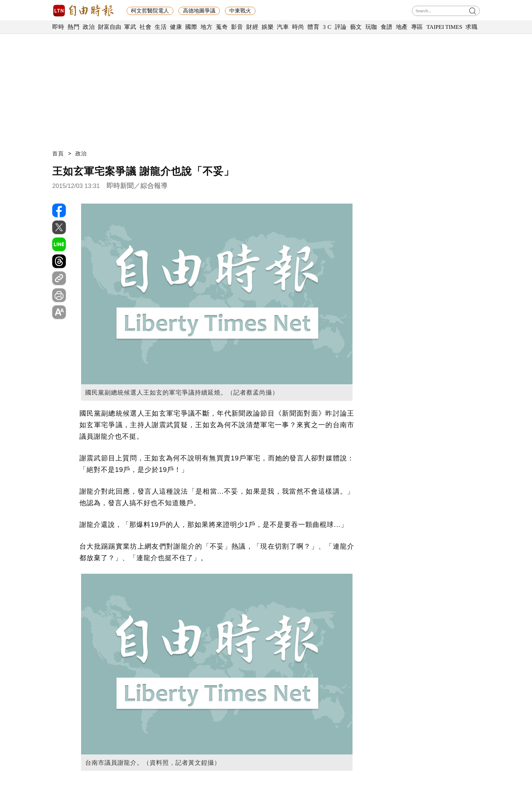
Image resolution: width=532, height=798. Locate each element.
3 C (327, 27)
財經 (252, 27)
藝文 (356, 27)
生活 (161, 27)
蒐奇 (222, 27)
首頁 (58, 154)
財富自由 (109, 27)
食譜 (387, 27)
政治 (89, 27)
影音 (237, 27)
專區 (417, 27)
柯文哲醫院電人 (150, 11)
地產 (402, 27)
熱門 (73, 27)
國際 (191, 27)
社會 (145, 27)
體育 (313, 27)
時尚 (298, 27)
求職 (471, 27)
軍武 (130, 27)
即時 (58, 27)
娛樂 (268, 27)
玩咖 (371, 27)
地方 (206, 27)
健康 (176, 27)
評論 (341, 27)
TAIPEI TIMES (444, 27)
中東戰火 (240, 11)
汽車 (283, 27)
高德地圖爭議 (199, 11)
